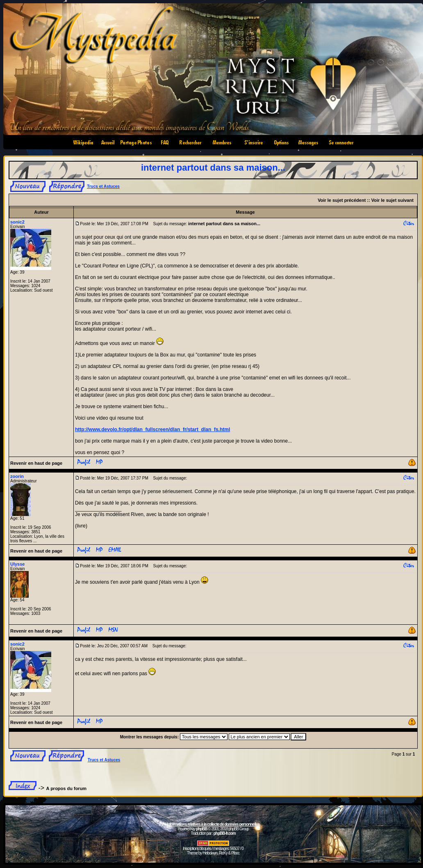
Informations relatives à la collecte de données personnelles (213, 824)
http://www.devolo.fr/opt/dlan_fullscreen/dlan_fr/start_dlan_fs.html (152, 429)
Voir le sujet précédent (342, 200)
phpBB (202, 829)
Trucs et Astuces (103, 186)
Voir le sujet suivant (392, 200)
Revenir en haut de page (36, 463)
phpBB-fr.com (225, 833)
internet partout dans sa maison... (213, 168)
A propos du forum (67, 788)
